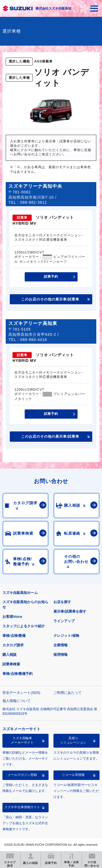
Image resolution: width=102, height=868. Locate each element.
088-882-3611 (34, 202)
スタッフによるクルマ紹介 (24, 626)
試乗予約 (51, 277)
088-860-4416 (34, 340)
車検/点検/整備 (14, 636)
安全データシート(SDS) (21, 693)
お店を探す (62, 602)
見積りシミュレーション (73, 740)
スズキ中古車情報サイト (22, 807)
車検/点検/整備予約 (17, 674)
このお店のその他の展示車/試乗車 (50, 299)
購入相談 (9, 655)
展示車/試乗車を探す (70, 611)
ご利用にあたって (68, 693)
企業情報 (60, 645)
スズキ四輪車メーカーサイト (22, 740)
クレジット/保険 (66, 636)
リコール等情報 (73, 775)
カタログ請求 (13, 645)
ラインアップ (64, 621)
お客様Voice (12, 617)
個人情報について (17, 701)
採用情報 (60, 655)
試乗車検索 (11, 664)
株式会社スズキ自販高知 (53, 8)
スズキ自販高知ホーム (20, 593)
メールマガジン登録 (22, 775)
